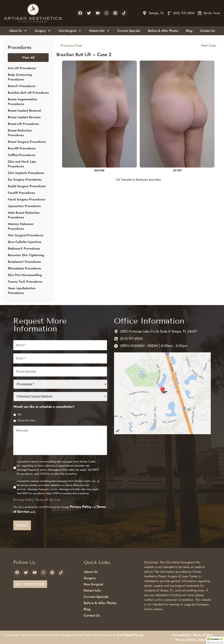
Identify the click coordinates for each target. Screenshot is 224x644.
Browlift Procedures (22, 148)
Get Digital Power (130, 634)
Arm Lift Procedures (22, 68)
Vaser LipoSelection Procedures (22, 291)
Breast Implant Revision (24, 117)
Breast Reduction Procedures (20, 133)
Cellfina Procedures (22, 155)
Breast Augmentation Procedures (22, 102)
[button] (215, 640)
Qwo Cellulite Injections (25, 242)
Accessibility (181, 634)
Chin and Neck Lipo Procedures (22, 164)
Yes (19, 413)
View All (28, 57)
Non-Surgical (70, 31)
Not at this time (26, 419)
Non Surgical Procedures (26, 235)
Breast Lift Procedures (23, 124)
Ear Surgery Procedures (25, 180)
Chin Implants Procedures (26, 173)
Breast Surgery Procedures (27, 142)
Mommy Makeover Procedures (21, 226)
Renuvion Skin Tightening (26, 255)
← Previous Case (69, 45)
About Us (18, 31)
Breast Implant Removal (24, 111)
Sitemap (205, 639)
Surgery (43, 31)
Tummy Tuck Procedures (25, 282)
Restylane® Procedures (24, 262)
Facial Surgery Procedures (26, 199)
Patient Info (99, 31)
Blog (189, 31)
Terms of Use (203, 634)
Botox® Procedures (22, 86)
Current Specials (129, 31)
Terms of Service (48, 500)
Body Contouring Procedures (20, 77)
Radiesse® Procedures (24, 248)
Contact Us (207, 31)
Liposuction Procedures (24, 206)
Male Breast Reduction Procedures (24, 215)
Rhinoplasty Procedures (24, 268)
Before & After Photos (163, 31)
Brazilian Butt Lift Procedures (28, 93)
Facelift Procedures (21, 193)
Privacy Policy (23, 500)
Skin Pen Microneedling (25, 275)
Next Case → (210, 45)
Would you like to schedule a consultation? (46, 406)
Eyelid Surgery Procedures (27, 186)
